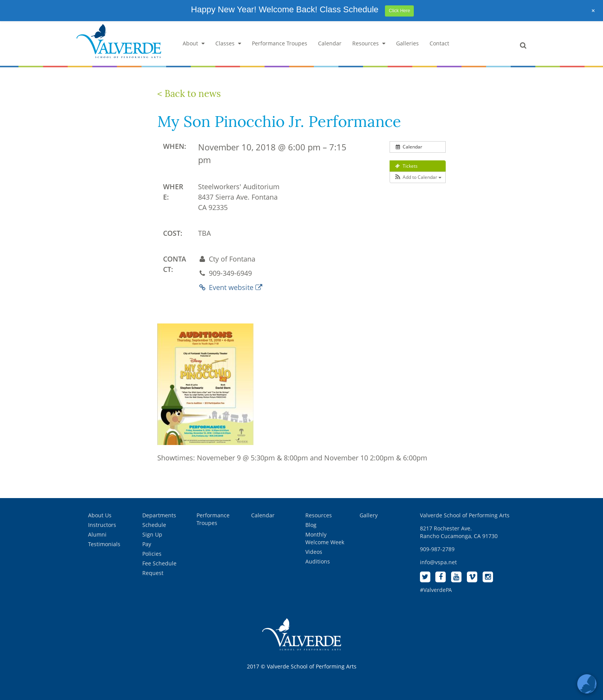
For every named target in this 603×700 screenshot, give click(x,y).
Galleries (407, 43)
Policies (152, 554)
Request (153, 573)
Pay (147, 544)
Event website (230, 287)
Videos (314, 552)
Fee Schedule (159, 563)
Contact (439, 43)
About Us (100, 515)
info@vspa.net (438, 562)
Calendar (330, 43)
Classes (228, 43)
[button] (418, 177)
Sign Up (152, 534)
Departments (159, 515)
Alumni (97, 534)
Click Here (399, 11)
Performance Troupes (280, 43)
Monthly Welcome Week (325, 538)
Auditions (318, 561)
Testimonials (104, 544)
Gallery (369, 515)
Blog (311, 525)
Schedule (154, 525)
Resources (369, 43)
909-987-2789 (437, 549)
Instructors (102, 525)
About (194, 43)
